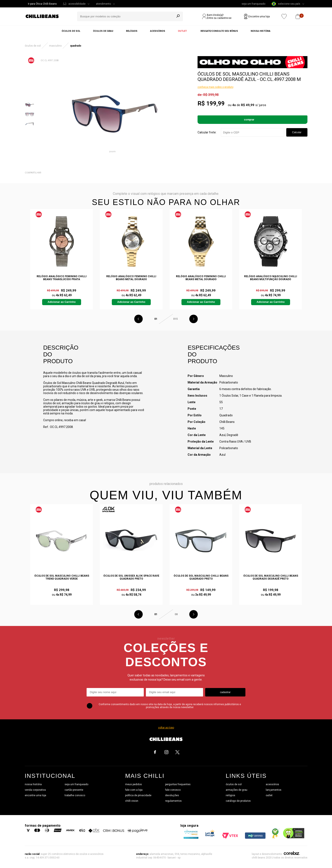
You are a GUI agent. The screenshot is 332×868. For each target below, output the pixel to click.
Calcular (297, 132)
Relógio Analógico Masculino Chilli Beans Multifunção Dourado (271, 278)
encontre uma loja (35, 795)
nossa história (33, 784)
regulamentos (173, 801)
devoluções (172, 795)
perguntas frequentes (178, 784)
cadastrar (225, 692)
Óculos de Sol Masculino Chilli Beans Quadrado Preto (201, 577)
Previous (138, 319)
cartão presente (74, 790)
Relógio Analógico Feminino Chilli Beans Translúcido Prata (62, 278)
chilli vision (132, 801)
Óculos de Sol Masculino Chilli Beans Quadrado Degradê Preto (271, 577)
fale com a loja (134, 790)
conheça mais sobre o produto (215, 87)
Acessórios (158, 31)
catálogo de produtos (238, 801)
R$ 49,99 (248, 105)
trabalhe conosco (75, 795)
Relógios (132, 31)
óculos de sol (234, 784)
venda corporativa (35, 790)
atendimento (103, 4)
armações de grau (237, 790)
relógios (230, 795)
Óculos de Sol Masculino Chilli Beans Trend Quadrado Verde (62, 577)
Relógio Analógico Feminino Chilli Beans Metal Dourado (131, 278)
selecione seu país (286, 4)
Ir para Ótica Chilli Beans (42, 4)
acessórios (272, 784)
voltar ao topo (166, 728)
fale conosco (173, 790)
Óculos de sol (71, 31)
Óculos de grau (103, 31)
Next (194, 319)
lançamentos (274, 790)
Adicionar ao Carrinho (62, 302)
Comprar (249, 120)
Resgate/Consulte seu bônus (219, 31)
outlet (269, 795)
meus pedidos (133, 784)
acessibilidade (77, 4)
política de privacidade (138, 795)
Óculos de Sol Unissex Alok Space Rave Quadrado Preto (131, 577)
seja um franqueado (253, 4)
